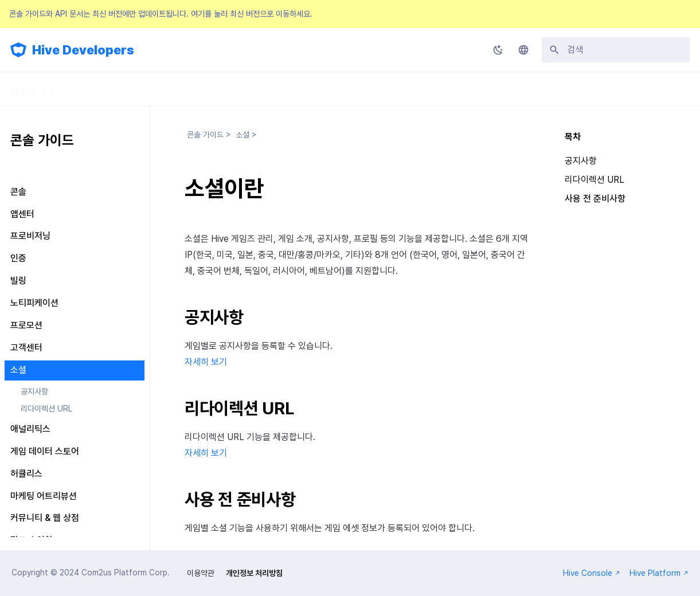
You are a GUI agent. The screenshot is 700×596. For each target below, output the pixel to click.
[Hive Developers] (18, 50)
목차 (573, 137)
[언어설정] (523, 50)
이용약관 (201, 573)
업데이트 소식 (32, 89)
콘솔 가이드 (168, 89)
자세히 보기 (206, 362)
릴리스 (288, 89)
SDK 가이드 (102, 89)
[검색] (616, 50)
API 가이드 (232, 89)
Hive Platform (659, 573)
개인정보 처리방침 (254, 573)
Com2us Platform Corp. (126, 573)
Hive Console (592, 573)
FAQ (335, 89)
